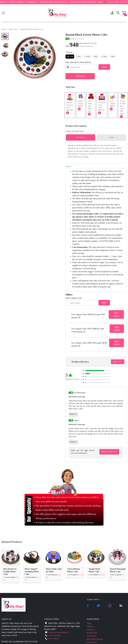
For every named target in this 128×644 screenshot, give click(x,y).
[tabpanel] (96, 151)
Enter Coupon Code (74, 298)
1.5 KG (87, 56)
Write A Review (109, 452)
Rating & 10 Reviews (75, 39)
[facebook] (88, 606)
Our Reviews (92, 636)
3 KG (113, 56)
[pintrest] (110, 606)
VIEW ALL (118, 362)
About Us (90, 626)
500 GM (70, 56)
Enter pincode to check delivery (78, 62)
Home (4, 29)
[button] (112, 13)
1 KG (79, 56)
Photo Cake (13, 29)
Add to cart (80, 76)
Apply (104, 303)
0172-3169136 (53, 639)
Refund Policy (92, 633)
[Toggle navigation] (3, 13)
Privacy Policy (92, 642)
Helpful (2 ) (73, 442)
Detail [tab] (112, 137)
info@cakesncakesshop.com (58, 632)
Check (104, 67)
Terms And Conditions (95, 639)
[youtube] (98, 606)
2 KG (96, 56)
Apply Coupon (116, 314)
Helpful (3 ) (73, 414)
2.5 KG (104, 56)
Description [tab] (81, 137)
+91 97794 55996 (54, 636)
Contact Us (91, 630)
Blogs (89, 623)
